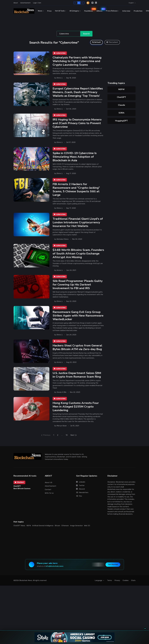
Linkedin (81, 485)
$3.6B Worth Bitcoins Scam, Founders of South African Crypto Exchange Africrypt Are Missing (78, 255)
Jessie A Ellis (62, 395)
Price (49, 11)
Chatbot (19, 486)
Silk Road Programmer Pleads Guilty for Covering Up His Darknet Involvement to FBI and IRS (78, 287)
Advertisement (25, 3)
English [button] (131, 3)
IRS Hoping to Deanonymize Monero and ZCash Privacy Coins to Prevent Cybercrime (77, 124)
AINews (100, 10)
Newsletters (82, 496)
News (40, 11)
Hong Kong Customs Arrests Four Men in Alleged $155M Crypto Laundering (76, 410)
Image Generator (76, 529)
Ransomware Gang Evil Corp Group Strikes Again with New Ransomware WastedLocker (78, 318)
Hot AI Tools (60, 11)
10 (67, 439)
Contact (48, 493)
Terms (109, 584)
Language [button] (99, 584)
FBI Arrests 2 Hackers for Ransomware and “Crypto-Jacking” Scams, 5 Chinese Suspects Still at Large (76, 191)
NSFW (121, 89)
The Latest (112, 42)
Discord (80, 492)
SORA (121, 113)
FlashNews (89, 10)
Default (96, 42)
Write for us (49, 497)
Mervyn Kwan (62, 429)
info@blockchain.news (54, 570)
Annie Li (60, 272)
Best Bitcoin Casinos (22, 492)
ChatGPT (121, 97)
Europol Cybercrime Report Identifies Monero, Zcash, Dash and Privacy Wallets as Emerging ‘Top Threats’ (78, 93)
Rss (79, 500)
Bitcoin (57, 529)
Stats (133, 584)
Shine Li (60, 78)
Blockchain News (26, 584)
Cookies (126, 584)
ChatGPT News (19, 529)
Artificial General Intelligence (43, 529)
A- (75, 3)
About (16, 3)
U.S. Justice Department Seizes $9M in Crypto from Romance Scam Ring (77, 378)
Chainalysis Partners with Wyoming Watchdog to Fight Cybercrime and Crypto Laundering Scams (77, 61)
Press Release (112, 11)
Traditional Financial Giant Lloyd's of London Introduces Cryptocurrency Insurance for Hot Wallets (78, 224)
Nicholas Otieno (63, 241)
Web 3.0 (87, 529)
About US (49, 486)
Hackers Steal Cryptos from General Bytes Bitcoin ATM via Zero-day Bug (77, 350)
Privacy (117, 584)
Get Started (113, 568)
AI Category (74, 11)
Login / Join (37, 3)
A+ (82, 3)
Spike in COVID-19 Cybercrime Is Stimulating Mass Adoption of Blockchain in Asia (75, 158)
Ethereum (65, 529)
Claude (122, 105)
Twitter (80, 489)
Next (74, 439)
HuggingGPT (121, 121)
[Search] (68, 34)
